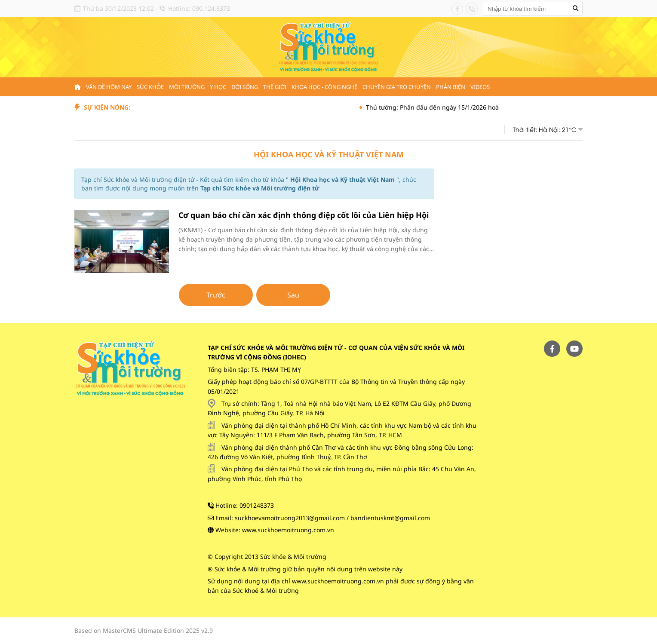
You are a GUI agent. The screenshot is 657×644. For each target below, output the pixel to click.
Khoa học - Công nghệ (324, 87)
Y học (218, 87)
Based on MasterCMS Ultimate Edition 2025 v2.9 (144, 630)
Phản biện (451, 87)
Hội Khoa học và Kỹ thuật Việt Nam (329, 154)
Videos (480, 87)
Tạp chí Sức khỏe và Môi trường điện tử (260, 188)
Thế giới (275, 87)
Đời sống (245, 87)
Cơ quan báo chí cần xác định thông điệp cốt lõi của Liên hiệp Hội (304, 215)
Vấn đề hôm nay (109, 87)
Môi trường (187, 87)
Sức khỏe (150, 87)
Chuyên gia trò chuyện (397, 87)
